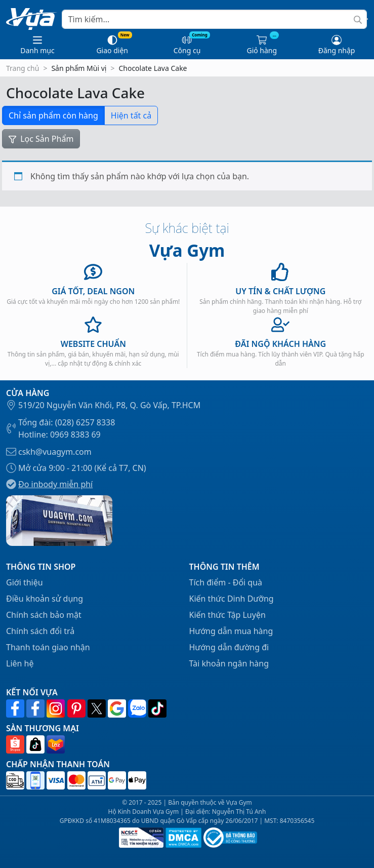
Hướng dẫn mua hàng (231, 631)
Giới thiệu (25, 582)
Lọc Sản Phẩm (41, 139)
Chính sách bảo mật (44, 615)
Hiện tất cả (131, 115)
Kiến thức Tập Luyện (227, 615)
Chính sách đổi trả (40, 631)
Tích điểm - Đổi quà (226, 582)
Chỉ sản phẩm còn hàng (53, 115)
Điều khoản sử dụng (45, 599)
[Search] (214, 19)
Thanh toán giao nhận (48, 647)
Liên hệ (20, 663)
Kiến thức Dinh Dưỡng (232, 599)
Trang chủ (23, 68)
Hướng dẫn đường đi (229, 647)
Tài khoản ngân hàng (229, 663)
